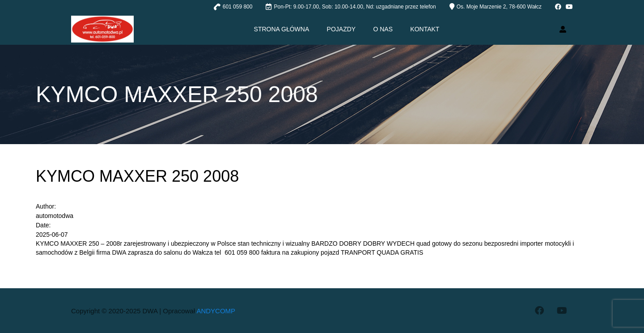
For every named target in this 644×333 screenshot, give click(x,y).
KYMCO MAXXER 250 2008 (137, 176)
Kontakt (425, 29)
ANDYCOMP (216, 311)
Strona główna (281, 29)
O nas (383, 29)
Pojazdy (341, 29)
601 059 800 (238, 7)
